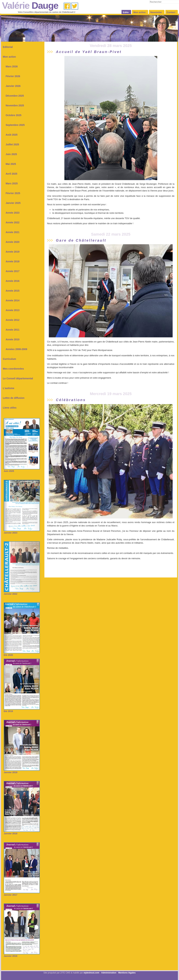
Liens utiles (10, 408)
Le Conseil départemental (18, 378)
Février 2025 (13, 193)
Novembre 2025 (15, 105)
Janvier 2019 (22, 771)
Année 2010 (13, 339)
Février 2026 (13, 76)
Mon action (9, 57)
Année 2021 (13, 232)
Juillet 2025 (12, 144)
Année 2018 (13, 261)
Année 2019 (13, 252)
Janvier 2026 (13, 86)
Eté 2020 (22, 654)
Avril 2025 (11, 174)
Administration (109, 973)
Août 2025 (12, 135)
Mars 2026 (12, 66)
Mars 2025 (12, 183)
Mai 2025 (11, 164)
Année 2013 (13, 310)
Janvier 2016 (22, 955)
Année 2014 (13, 300)
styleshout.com (91, 973)
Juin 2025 (11, 154)
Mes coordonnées (13, 369)
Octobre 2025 (14, 115)
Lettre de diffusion (14, 398)
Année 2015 (13, 291)
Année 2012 (13, 320)
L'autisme (9, 388)
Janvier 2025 (13, 203)
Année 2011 (13, 330)
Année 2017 (13, 271)
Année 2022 (13, 222)
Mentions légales (127, 973)
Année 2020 (13, 242)
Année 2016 (13, 281)
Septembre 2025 (15, 125)
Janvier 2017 (22, 894)
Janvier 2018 (22, 832)
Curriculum (9, 359)
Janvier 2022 (22, 593)
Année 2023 (13, 213)
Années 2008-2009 (16, 349)
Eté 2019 (22, 710)
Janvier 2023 (22, 531)
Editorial (8, 47)
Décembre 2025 (15, 96)
